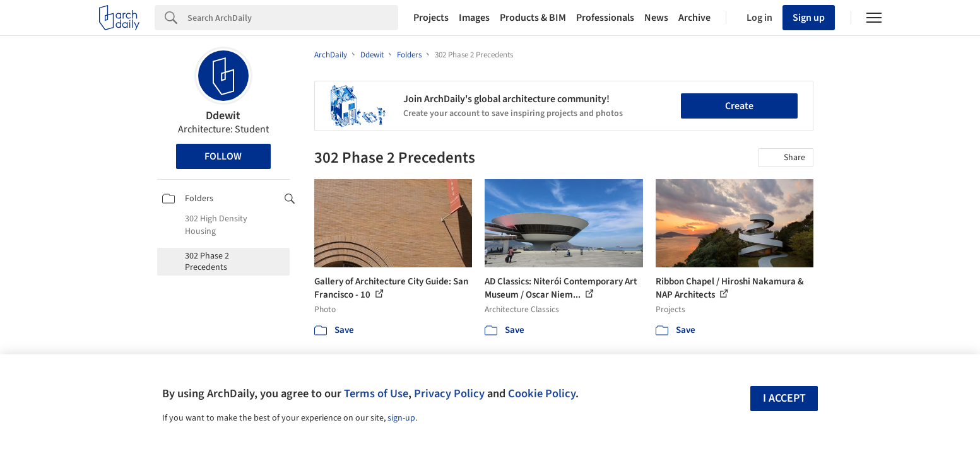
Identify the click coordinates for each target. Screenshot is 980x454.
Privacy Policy (449, 393)
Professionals (605, 18)
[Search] (293, 18)
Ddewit (223, 116)
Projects (431, 18)
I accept (784, 398)
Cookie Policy (542, 393)
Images (474, 18)
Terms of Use (376, 393)
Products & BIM (533, 18)
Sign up (809, 18)
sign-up (401, 418)
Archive (694, 18)
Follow (223, 156)
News (656, 18)
